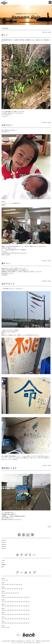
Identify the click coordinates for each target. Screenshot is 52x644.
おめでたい (7, 125)
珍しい (5, 35)
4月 (15, 585)
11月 (5, 585)
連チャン (6, 263)
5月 (20, 589)
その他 (49, 32)
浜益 (3, 567)
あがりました (8, 284)
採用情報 (4, 565)
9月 (10, 589)
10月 (8, 589)
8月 (8, 585)
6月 (12, 585)
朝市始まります (9, 468)
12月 (3, 585)
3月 (2, 580)
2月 (5, 580)
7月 (10, 585)
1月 (7, 580)
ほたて (3, 563)
